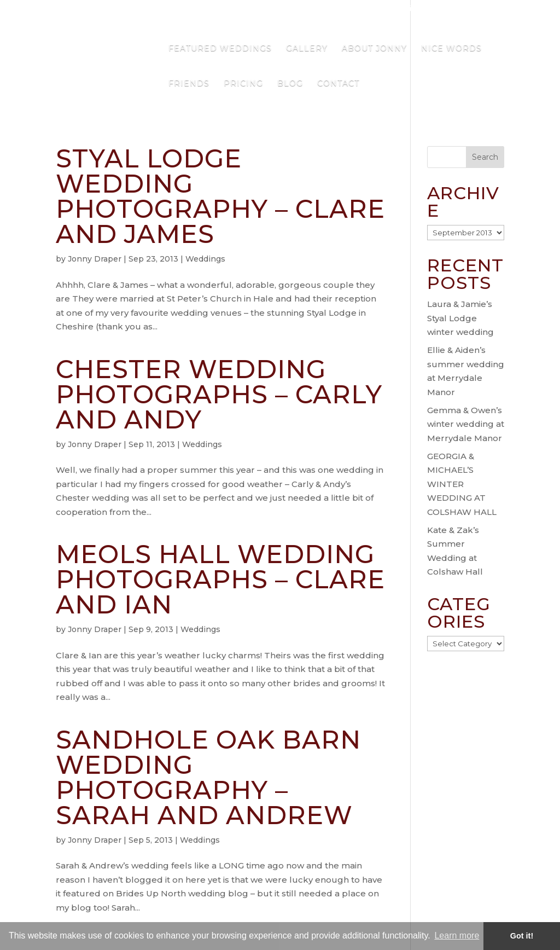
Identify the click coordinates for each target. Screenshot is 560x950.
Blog (290, 84)
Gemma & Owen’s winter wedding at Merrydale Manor (466, 424)
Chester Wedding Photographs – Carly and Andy (219, 394)
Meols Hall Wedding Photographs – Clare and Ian (220, 579)
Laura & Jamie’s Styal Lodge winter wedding (460, 318)
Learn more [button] (457, 935)
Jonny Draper (95, 259)
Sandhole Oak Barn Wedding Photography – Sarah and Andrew (208, 777)
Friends (189, 84)
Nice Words (451, 49)
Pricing (243, 84)
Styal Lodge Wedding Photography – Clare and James (220, 196)
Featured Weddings (220, 49)
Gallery (307, 49)
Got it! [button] (522, 936)
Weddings (205, 259)
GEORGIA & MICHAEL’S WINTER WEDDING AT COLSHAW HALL (462, 484)
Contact (338, 84)
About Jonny (374, 49)
